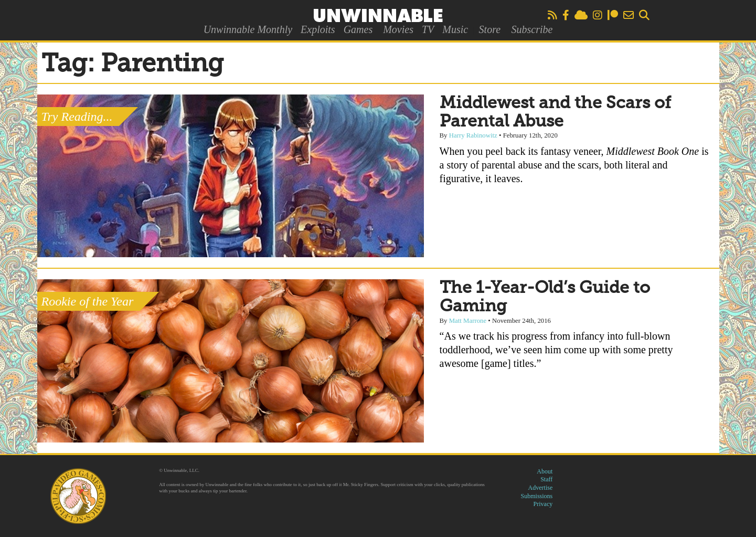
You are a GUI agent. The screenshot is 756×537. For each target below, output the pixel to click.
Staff (546, 479)
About (545, 471)
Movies (398, 29)
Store (490, 29)
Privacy (543, 504)
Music (455, 29)
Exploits (318, 29)
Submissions (537, 496)
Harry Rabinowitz (473, 135)
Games (358, 29)
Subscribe (532, 29)
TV (428, 29)
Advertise (541, 488)
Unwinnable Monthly (248, 29)
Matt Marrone (468, 321)
